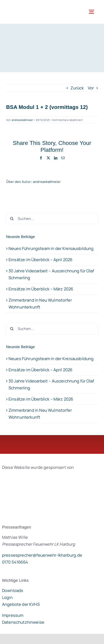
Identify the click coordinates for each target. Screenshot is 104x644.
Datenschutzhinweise (23, 622)
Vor (91, 88)
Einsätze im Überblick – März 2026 (41, 399)
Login (7, 597)
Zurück (77, 88)
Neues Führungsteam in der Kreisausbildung (51, 359)
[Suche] (12, 329)
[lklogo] (23, 6)
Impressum (13, 615)
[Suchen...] (52, 329)
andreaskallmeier (22, 120)
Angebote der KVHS (21, 604)
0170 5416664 (15, 562)
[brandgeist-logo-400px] (32, 477)
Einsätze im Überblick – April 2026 (40, 370)
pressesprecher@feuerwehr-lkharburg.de (42, 555)
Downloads (13, 590)
